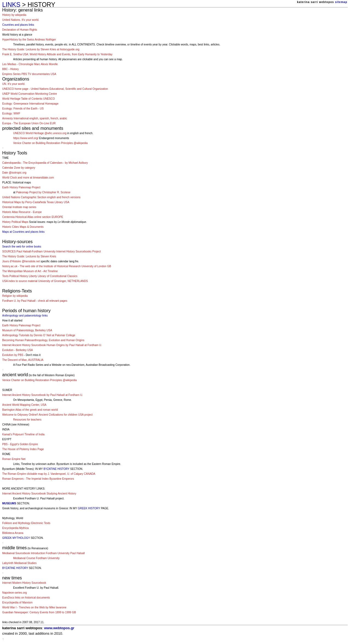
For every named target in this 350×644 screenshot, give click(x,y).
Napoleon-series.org (14, 593)
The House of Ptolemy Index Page (23, 449)
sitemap (341, 2)
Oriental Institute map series (19, 207)
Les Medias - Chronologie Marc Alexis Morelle (30, 64)
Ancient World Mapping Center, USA (24, 405)
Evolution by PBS (13, 355)
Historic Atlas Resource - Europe (22, 212)
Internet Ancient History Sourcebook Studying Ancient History (39, 494)
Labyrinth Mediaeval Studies (19, 563)
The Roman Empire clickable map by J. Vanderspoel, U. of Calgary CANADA (49, 474)
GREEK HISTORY (89, 508)
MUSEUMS (9, 503)
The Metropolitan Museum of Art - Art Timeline (30, 271)
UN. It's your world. (14, 84)
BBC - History (11, 69)
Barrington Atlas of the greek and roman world (30, 410)
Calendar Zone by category (19, 168)
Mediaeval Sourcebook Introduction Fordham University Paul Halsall (43, 553)
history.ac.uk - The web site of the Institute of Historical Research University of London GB (57, 266)
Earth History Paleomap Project (21, 187)
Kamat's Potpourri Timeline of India (23, 434)
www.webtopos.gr (59, 628)
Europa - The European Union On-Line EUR (29, 123)
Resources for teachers (27, 420)
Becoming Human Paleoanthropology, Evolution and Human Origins (43, 340)
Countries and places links (18, 25)
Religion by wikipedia (15, 296)
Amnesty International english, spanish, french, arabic (35, 118)
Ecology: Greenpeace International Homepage (30, 104)
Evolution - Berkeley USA (17, 350)
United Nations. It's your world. (21, 20)
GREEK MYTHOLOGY (16, 538)
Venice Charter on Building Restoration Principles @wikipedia (50, 143)
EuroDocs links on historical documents (26, 598)
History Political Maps (15, 222)
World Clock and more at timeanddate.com (28, 178)
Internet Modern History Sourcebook (24, 583)
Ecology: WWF (11, 113)
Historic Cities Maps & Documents (23, 227)
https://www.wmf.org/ (26, 138)
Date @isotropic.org (14, 173)
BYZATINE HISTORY (56, 469)
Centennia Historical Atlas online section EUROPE (33, 217)
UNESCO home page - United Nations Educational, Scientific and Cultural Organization (55, 89)
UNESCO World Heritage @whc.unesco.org (40, 133)
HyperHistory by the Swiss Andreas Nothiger (29, 40)
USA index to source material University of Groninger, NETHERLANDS (45, 281)
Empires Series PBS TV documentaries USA (29, 74)
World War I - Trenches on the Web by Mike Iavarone (34, 607)
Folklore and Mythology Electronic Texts (26, 523)
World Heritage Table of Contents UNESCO (29, 99)
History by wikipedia (14, 15)
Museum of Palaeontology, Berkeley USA (27, 330)
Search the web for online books (22, 247)
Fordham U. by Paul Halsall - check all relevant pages (35, 301)
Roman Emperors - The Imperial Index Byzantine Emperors (38, 479)
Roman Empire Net (14, 459)
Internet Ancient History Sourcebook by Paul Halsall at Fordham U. (43, 395)
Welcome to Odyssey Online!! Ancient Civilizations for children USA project (47, 415)
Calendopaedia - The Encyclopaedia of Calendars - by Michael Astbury (45, 163)
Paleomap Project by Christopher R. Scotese (43, 192)
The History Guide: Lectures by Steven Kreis (29, 256)
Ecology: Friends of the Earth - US (23, 109)
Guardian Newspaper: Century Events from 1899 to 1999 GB (39, 612)
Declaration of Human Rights (20, 30)
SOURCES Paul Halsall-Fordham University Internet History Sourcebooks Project (52, 251)
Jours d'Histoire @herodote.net (21, 261)
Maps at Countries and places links (23, 232)
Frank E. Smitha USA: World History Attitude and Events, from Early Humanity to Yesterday (57, 54)
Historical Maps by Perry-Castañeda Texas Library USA (36, 202)
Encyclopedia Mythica (15, 528)
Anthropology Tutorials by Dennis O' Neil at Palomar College (39, 335)
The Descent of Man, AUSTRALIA (23, 360)
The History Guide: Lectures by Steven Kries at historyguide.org (41, 49)
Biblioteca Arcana (13, 533)
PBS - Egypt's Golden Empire (20, 444)
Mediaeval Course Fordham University (36, 558)
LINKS (11, 5)
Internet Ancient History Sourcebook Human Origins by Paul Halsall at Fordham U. (52, 345)
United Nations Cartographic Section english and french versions (41, 197)
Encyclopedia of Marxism (17, 603)
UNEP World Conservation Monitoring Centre (30, 94)
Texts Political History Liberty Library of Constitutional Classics (40, 276)
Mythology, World (13, 518)
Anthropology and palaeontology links (25, 316)
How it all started (12, 320)
